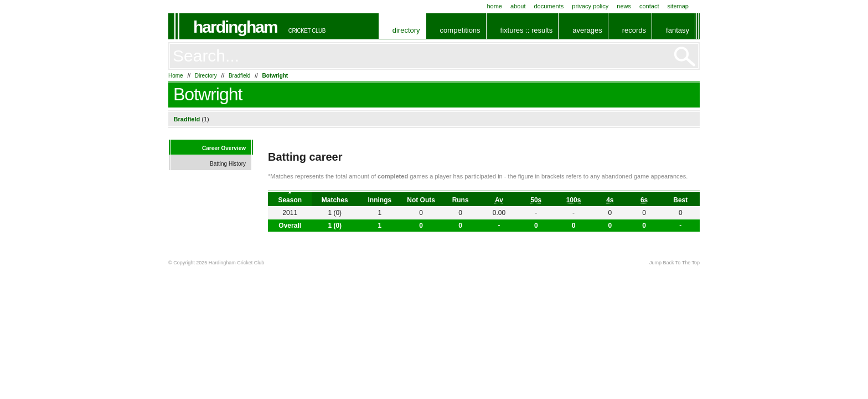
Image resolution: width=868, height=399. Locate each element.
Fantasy (678, 30)
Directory (406, 30)
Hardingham (235, 27)
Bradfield (239, 76)
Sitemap (678, 6)
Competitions (460, 30)
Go (685, 57)
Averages (587, 30)
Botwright (275, 76)
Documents (549, 6)
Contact (649, 6)
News (624, 6)
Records (634, 30)
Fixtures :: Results (527, 30)
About (518, 6)
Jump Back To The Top (675, 263)
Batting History (228, 164)
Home (494, 6)
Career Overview (224, 148)
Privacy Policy (590, 6)
